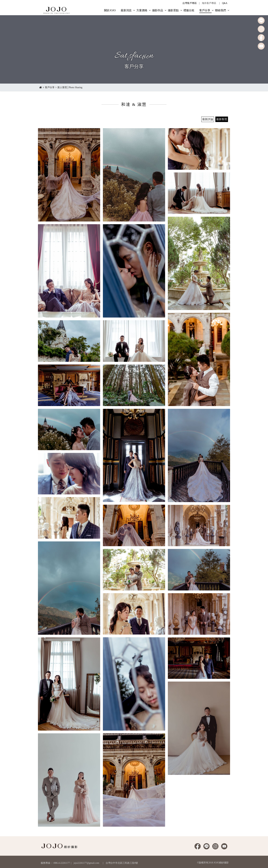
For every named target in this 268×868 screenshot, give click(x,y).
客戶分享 (50, 87)
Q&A (225, 3)
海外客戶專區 (209, 3)
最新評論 (208, 119)
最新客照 (222, 119)
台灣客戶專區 (190, 3)
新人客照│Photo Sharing (70, 87)
